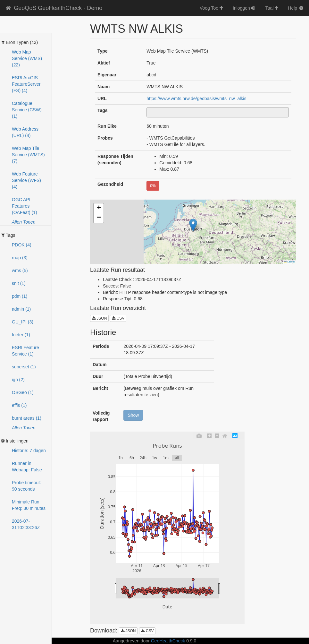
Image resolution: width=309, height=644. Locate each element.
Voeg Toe (211, 8)
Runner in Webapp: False (27, 467)
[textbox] (150, 112)
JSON (99, 318)
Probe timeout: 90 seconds (26, 486)
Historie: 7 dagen (29, 451)
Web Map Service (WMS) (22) (27, 58)
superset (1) (24, 367)
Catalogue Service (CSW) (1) (27, 110)
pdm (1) (20, 296)
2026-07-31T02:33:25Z (26, 524)
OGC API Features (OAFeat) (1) (25, 206)
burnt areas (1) (27, 418)
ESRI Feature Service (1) (25, 351)
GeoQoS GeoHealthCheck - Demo (54, 8)
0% (153, 186)
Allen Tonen (24, 222)
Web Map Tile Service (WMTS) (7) (28, 155)
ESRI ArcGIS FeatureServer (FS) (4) (26, 84)
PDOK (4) (22, 245)
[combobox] (218, 112)
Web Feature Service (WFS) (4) (26, 180)
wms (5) (20, 270)
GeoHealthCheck (168, 641)
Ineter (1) (21, 335)
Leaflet (289, 262)
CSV (118, 318)
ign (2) (18, 380)
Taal (272, 8)
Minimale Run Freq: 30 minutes (29, 505)
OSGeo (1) (23, 392)
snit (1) (19, 283)
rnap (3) (20, 258)
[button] (193, 225)
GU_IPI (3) (23, 322)
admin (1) (21, 309)
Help (296, 8)
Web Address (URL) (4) (25, 132)
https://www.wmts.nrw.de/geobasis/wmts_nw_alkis (196, 99)
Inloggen (244, 8)
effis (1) (19, 405)
